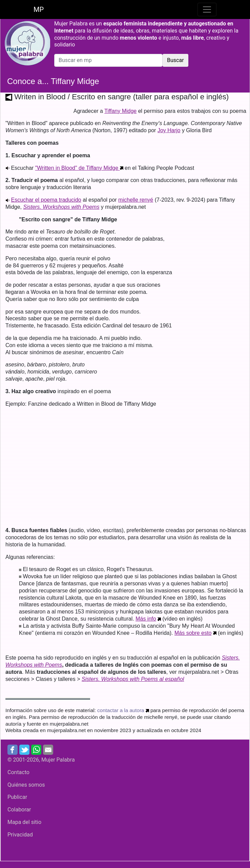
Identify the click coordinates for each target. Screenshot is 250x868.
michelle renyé (136, 200)
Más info (146, 619)
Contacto (18, 772)
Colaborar (19, 810)
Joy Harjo (169, 130)
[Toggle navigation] (207, 9)
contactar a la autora (121, 710)
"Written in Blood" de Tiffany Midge (79, 168)
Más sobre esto (193, 633)
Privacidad (20, 835)
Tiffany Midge (120, 111)
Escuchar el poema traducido (46, 200)
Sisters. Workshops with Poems (61, 207)
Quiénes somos (26, 785)
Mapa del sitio (24, 822)
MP (39, 9)
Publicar (17, 797)
